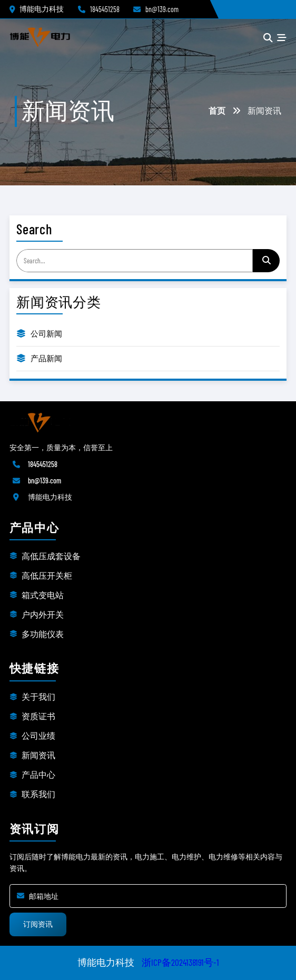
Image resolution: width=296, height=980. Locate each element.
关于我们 (38, 696)
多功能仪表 (43, 634)
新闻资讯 (38, 755)
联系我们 (38, 794)
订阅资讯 (38, 924)
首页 (217, 110)
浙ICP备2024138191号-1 (180, 962)
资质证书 (38, 716)
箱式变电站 (43, 595)
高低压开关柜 (47, 575)
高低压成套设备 (51, 556)
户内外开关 (43, 614)
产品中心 (38, 774)
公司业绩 (38, 735)
